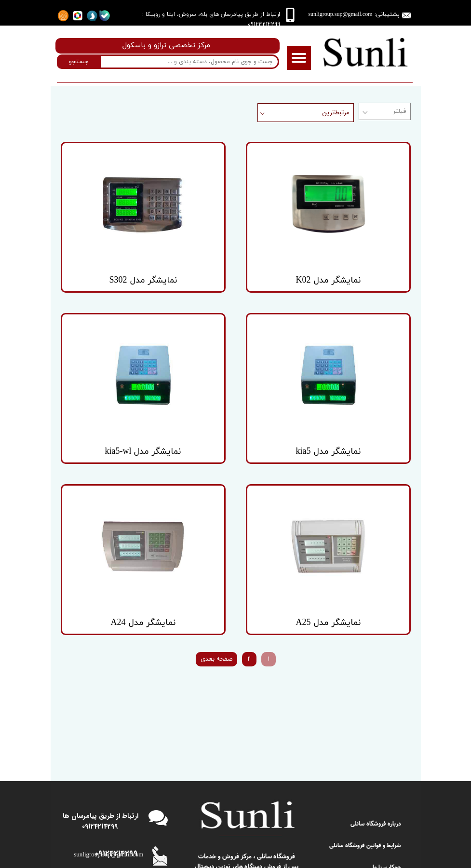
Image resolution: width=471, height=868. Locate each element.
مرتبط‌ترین (336, 113)
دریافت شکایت (384, 791)
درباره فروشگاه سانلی (376, 726)
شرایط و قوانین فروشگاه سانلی (365, 748)
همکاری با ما (387, 769)
